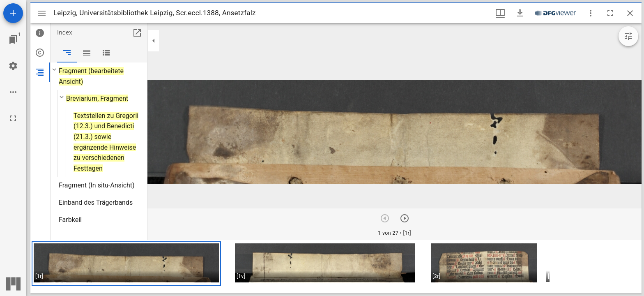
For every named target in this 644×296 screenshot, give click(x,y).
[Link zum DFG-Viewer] (555, 13)
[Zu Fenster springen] (13, 39)
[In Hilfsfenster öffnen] (137, 33)
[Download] (520, 13)
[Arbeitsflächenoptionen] (13, 92)
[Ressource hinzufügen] (13, 13)
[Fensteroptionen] (591, 13)
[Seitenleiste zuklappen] (154, 41)
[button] (126, 264)
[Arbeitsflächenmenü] (13, 66)
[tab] (40, 33)
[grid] (336, 267)
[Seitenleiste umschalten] (42, 13)
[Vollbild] (13, 118)
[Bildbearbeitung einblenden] (628, 36)
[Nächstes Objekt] (405, 218)
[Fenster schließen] (630, 13)
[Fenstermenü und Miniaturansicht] (500, 13)
